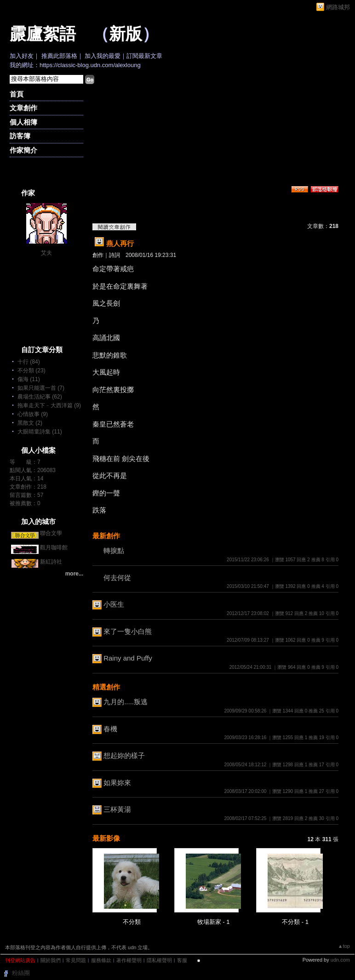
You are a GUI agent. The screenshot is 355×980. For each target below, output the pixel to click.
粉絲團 (21, 973)
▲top (344, 946)
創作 (98, 255)
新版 (126, 34)
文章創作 (23, 108)
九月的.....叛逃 (126, 702)
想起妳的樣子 (124, 755)
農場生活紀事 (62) (40, 397)
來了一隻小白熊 (128, 631)
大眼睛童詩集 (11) (40, 432)
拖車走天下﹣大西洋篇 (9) (49, 405)
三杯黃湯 (117, 809)
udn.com (340, 960)
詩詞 (115, 255)
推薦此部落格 (59, 56)
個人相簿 (23, 122)
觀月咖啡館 (54, 547)
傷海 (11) (29, 379)
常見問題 (76, 960)
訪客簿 (20, 136)
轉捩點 (114, 550)
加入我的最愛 (103, 56)
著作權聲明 (129, 960)
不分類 (132, 922)
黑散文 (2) (30, 423)
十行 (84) (29, 362)
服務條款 (101, 960)
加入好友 (22, 56)
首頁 (17, 94)
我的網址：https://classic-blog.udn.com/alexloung (75, 65)
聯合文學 (51, 533)
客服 (182, 960)
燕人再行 (120, 243)
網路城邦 (338, 7)
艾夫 (46, 253)
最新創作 (106, 536)
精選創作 (106, 687)
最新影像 (106, 838)
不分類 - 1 (295, 922)
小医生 (114, 604)
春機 (110, 729)
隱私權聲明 (159, 960)
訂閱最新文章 (144, 56)
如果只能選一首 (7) (41, 388)
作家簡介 (23, 150)
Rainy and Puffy (128, 658)
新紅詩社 (51, 562)
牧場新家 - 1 (214, 922)
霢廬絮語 (43, 34)
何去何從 (117, 578)
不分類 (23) (31, 370)
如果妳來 (117, 783)
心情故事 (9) (33, 414)
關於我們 (51, 960)
